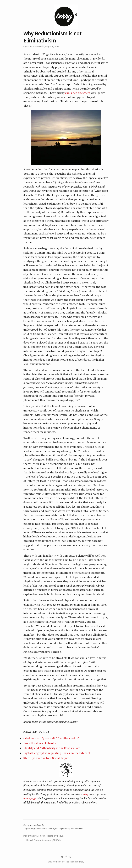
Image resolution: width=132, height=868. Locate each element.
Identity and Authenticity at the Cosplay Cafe (52, 748)
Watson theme (55, 862)
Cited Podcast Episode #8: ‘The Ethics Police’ (51, 738)
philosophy (39, 825)
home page (30, 798)
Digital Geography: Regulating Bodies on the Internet (57, 753)
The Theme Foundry (75, 862)
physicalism (64, 829)
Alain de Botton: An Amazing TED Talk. (44, 840)
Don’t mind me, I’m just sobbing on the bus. (44, 836)
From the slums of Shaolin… (41, 743)
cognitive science (39, 829)
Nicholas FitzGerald (35, 46)
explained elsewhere (78, 93)
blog (86, 794)
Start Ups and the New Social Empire (46, 758)
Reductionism (77, 829)
